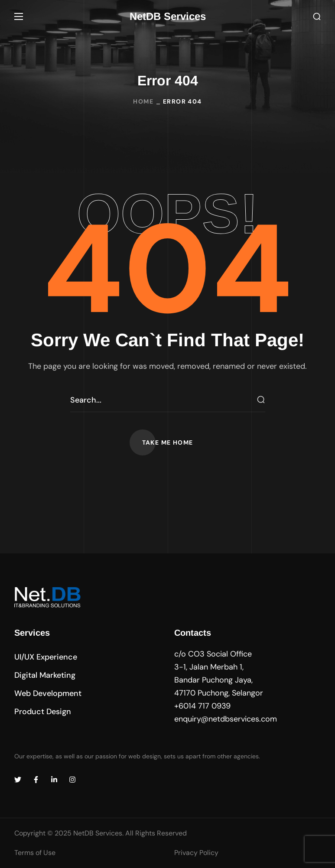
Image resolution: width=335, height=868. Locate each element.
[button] (317, 17)
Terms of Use (35, 853)
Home (143, 101)
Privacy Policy (196, 853)
